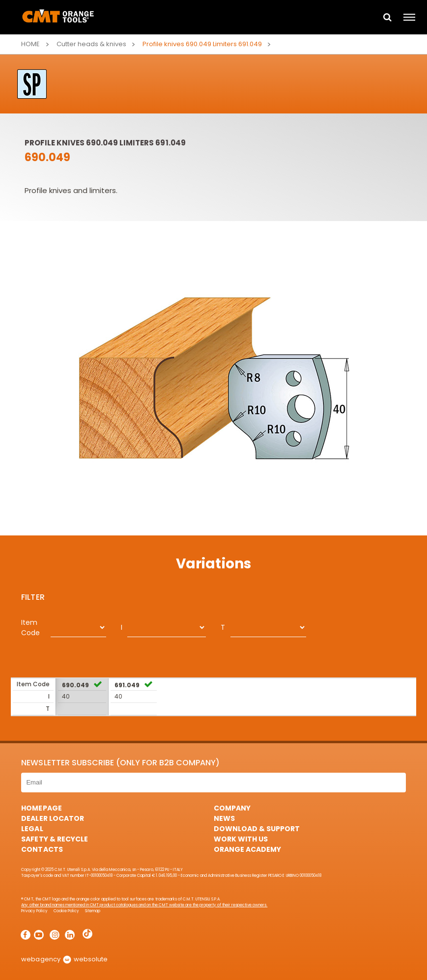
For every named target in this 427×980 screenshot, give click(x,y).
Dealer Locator (52, 818)
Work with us (241, 839)
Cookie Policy (66, 911)
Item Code (30, 628)
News (224, 818)
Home (30, 44)
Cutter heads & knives (91, 44)
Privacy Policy (34, 911)
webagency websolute (64, 959)
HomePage (41, 808)
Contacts (42, 849)
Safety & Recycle (54, 839)
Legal (32, 829)
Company (232, 808)
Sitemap (93, 911)
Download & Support (257, 829)
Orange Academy (247, 849)
